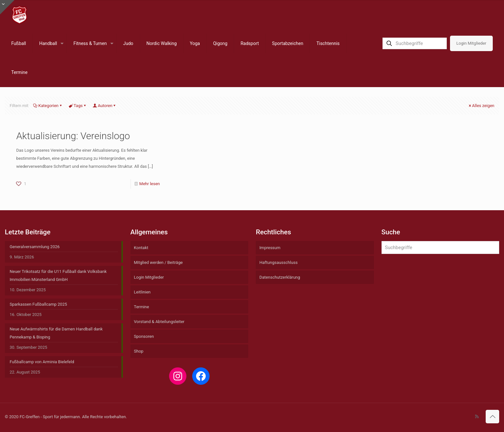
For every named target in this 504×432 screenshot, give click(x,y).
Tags (78, 106)
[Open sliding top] (7, 7)
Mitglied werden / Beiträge (158, 262)
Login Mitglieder (471, 43)
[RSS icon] (477, 417)
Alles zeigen (481, 106)
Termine (142, 307)
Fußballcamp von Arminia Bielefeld (42, 362)
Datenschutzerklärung (280, 277)
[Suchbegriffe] (415, 43)
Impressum (270, 248)
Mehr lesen (149, 184)
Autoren (104, 106)
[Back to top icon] (492, 417)
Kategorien (48, 106)
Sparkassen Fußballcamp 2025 (38, 304)
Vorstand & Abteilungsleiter (159, 322)
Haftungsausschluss (279, 262)
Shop (139, 351)
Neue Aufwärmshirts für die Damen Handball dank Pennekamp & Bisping (56, 333)
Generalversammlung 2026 (35, 247)
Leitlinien (142, 292)
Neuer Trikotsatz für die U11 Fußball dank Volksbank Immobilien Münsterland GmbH (58, 275)
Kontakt (141, 248)
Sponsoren (144, 336)
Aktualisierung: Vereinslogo (73, 136)
